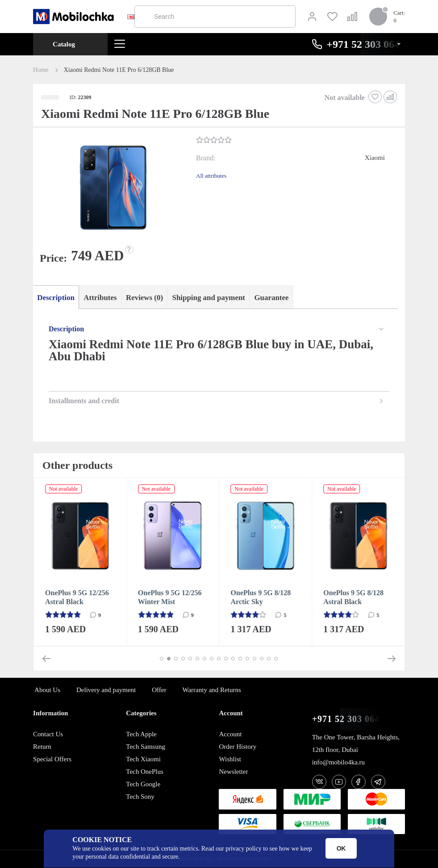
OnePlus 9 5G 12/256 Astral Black (77, 598)
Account (230, 734)
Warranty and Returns (211, 690)
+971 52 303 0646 (348, 719)
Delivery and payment (106, 690)
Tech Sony (140, 797)
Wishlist (230, 759)
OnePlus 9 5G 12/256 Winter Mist (170, 598)
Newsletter (233, 772)
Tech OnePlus (145, 772)
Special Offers (52, 759)
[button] (114, 189)
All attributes (211, 176)
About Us (47, 690)
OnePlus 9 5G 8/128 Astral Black (353, 598)
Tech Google (143, 784)
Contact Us (48, 734)
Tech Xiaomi (143, 759)
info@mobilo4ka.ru (338, 762)
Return (42, 747)
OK (341, 848)
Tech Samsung (146, 747)
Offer (159, 690)
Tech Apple (141, 734)
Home (41, 70)
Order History (238, 747)
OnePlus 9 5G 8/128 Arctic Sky (261, 598)
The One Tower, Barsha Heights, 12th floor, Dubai (356, 743)
